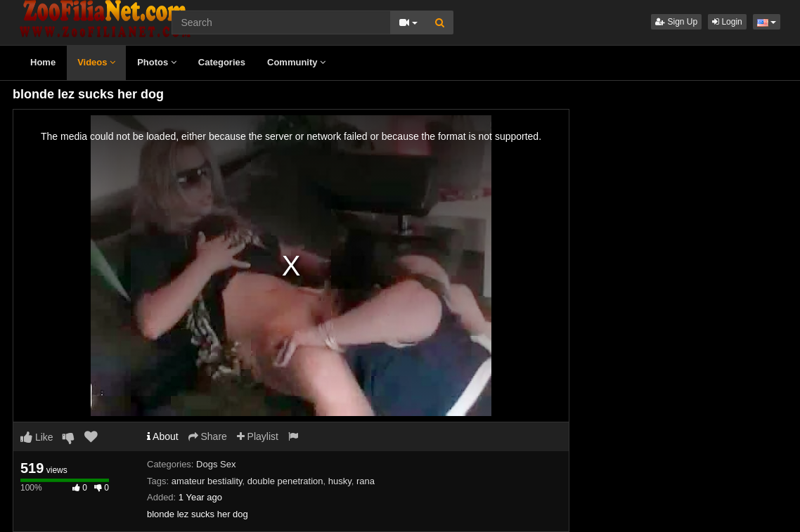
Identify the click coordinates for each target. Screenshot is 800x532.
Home (43, 62)
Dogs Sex (216, 464)
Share (208, 436)
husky (340, 481)
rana (366, 481)
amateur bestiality (207, 481)
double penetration (285, 481)
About (163, 436)
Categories (222, 62)
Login (727, 22)
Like (37, 437)
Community (296, 62)
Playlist (258, 436)
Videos (96, 62)
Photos (157, 62)
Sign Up (676, 22)
